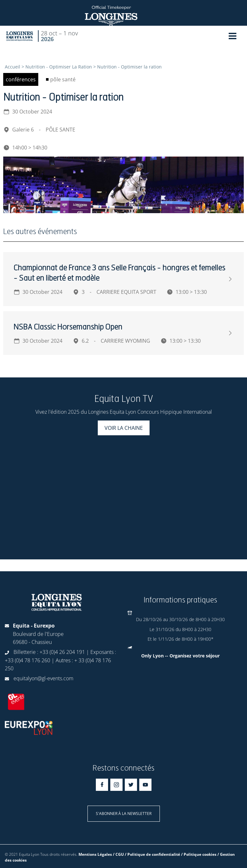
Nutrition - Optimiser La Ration (59, 67)
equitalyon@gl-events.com (43, 678)
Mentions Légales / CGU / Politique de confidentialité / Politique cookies (147, 854)
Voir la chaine (124, 428)
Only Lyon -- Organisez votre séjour (180, 656)
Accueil (13, 67)
